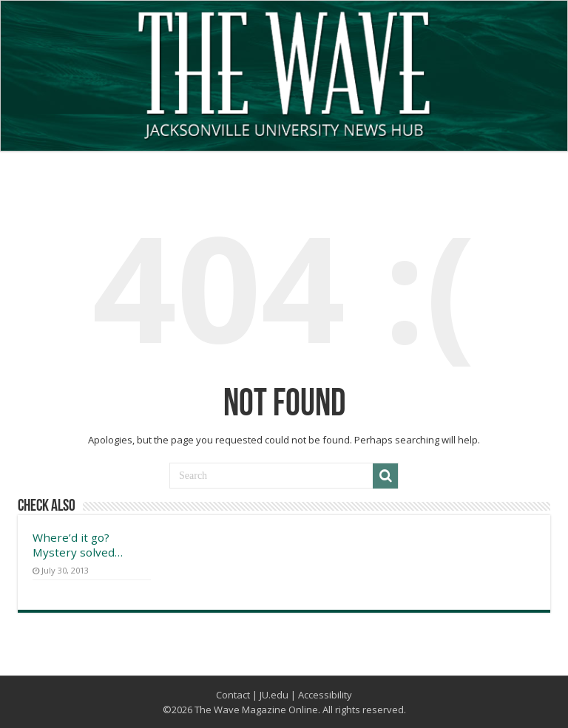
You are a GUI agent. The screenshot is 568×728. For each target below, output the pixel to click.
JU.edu (274, 695)
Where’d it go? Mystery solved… (78, 545)
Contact (233, 695)
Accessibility (325, 695)
